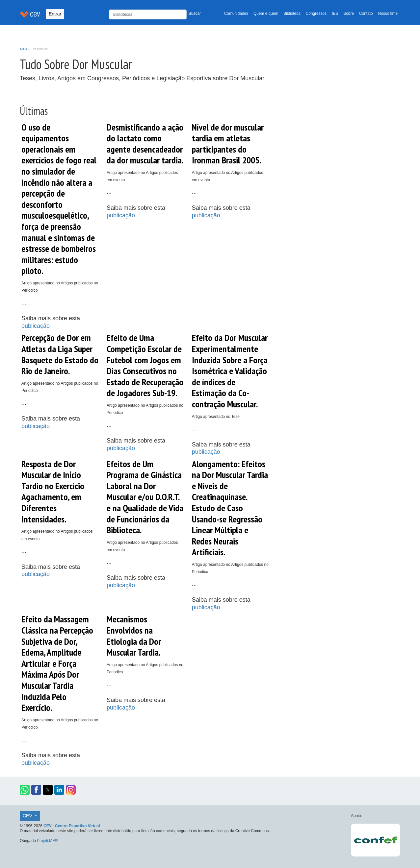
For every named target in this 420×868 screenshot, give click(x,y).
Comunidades (236, 13)
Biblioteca (292, 13)
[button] (25, 790)
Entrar (55, 14)
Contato (366, 13)
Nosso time (388, 13)
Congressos (316, 13)
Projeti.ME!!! (48, 841)
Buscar (195, 13)
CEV (28, 816)
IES (335, 13)
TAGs (23, 49)
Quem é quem (266, 13)
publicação (36, 326)
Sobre (349, 13)
